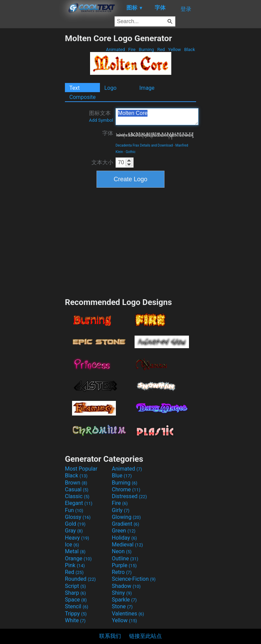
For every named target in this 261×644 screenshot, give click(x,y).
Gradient (125, 524)
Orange (78, 558)
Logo (110, 88)
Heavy (77, 538)
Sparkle (124, 600)
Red (161, 49)
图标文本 (101, 116)
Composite (83, 97)
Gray (74, 531)
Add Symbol (101, 120)
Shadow (126, 586)
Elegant (79, 503)
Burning (146, 49)
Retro (122, 572)
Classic (77, 496)
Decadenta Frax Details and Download (144, 145)
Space (76, 600)
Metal (75, 551)
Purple (124, 565)
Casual (77, 489)
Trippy (76, 614)
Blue (122, 476)
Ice (72, 545)
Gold (75, 524)
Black (190, 49)
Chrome (126, 489)
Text (74, 88)
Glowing (126, 517)
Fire (132, 49)
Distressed (129, 496)
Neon (122, 551)
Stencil (76, 606)
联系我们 (110, 636)
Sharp (75, 593)
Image (147, 88)
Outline (125, 558)
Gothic (131, 152)
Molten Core (157, 117)
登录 (186, 9)
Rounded (80, 579)
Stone (122, 606)
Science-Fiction (134, 579)
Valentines (128, 614)
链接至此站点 (145, 636)
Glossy (78, 517)
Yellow (174, 49)
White (75, 620)
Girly (121, 510)
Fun (74, 510)
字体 (108, 133)
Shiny (122, 593)
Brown (76, 483)
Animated (116, 49)
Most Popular (81, 469)
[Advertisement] (32, 135)
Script (75, 586)
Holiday (124, 538)
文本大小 (102, 162)
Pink (75, 565)
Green (124, 531)
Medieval (127, 545)
